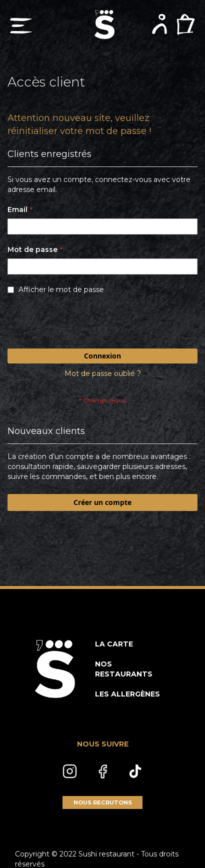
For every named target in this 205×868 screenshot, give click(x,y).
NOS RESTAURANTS (124, 669)
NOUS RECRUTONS (103, 802)
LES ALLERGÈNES (127, 694)
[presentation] (83, 324)
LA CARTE (114, 644)
